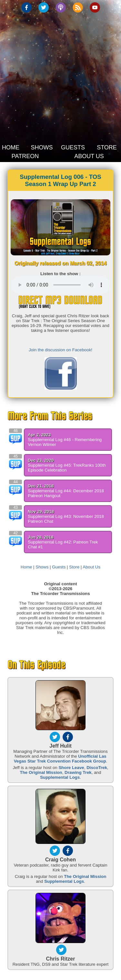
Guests (59, 567)
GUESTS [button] (73, 147)
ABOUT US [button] (89, 156)
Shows (42, 567)
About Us (91, 567)
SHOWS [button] (42, 147)
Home (26, 567)
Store (74, 567)
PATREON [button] (25, 156)
